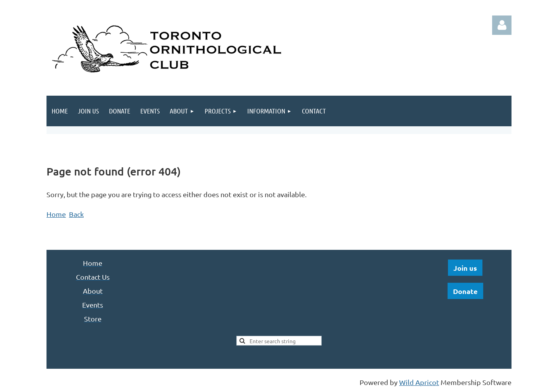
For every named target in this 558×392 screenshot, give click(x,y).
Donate (465, 291)
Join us (465, 268)
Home (56, 214)
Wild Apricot (419, 382)
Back (76, 214)
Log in (502, 25)
